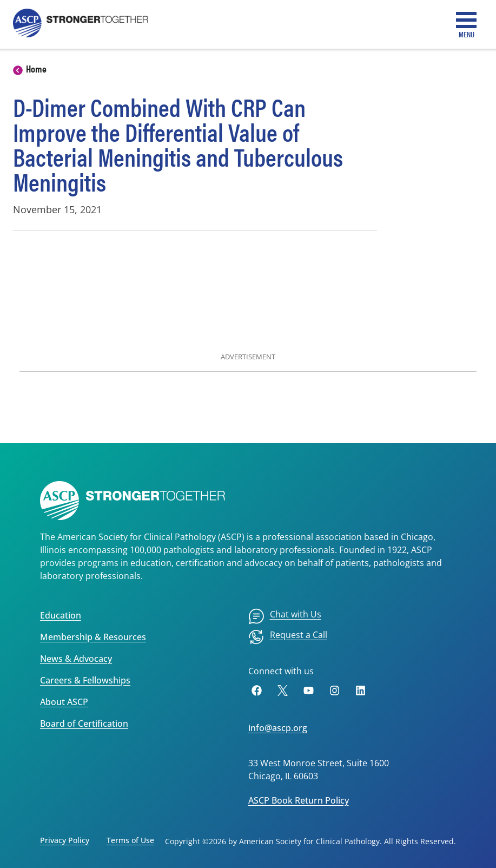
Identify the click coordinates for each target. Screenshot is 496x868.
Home (36, 68)
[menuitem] (285, 616)
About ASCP (64, 702)
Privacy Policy (65, 840)
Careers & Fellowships (85, 680)
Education (61, 615)
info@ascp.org (278, 728)
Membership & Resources (93, 637)
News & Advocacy (76, 659)
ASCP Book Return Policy (299, 800)
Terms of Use (130, 840)
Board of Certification (84, 724)
